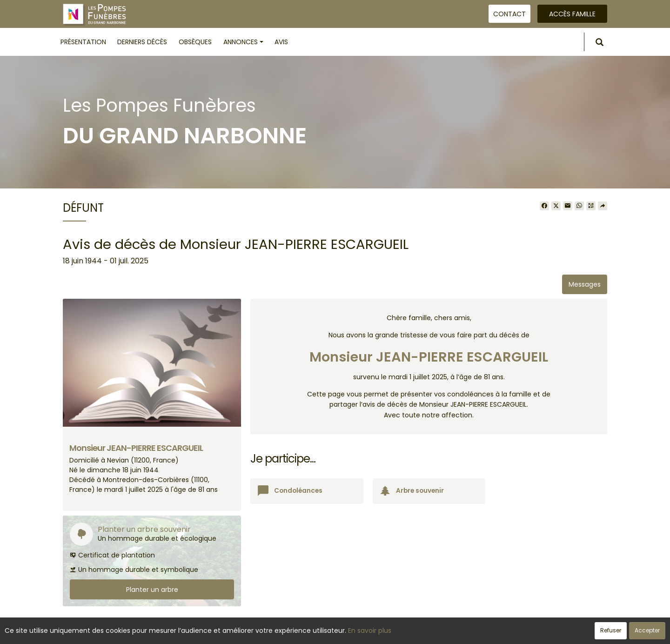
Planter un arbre (152, 590)
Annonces (243, 42)
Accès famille (572, 14)
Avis (281, 42)
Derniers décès (142, 42)
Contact (509, 14)
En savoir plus (370, 631)
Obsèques (195, 42)
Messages (585, 284)
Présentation (83, 42)
